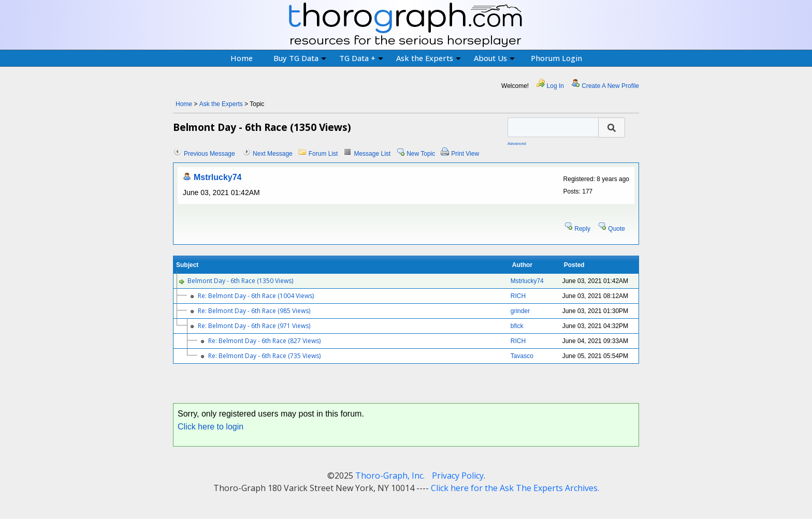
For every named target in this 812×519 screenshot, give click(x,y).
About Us (494, 58)
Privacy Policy (458, 476)
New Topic (421, 154)
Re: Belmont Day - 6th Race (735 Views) (264, 356)
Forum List (323, 154)
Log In (555, 86)
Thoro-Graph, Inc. (390, 476)
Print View (465, 154)
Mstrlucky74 (218, 177)
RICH (518, 296)
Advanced (517, 144)
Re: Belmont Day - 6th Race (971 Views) (254, 326)
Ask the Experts (429, 58)
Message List (372, 154)
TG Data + (361, 58)
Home (242, 58)
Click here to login (211, 427)
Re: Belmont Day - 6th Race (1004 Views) (256, 296)
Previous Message (209, 154)
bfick (517, 326)
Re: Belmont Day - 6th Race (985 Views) (254, 311)
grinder (520, 311)
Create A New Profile (610, 86)
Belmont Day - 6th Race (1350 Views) (240, 281)
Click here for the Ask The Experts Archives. (515, 488)
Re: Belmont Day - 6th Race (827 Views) (264, 341)
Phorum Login (556, 58)
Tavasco (522, 356)
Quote (617, 229)
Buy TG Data (300, 58)
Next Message (273, 154)
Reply (582, 229)
